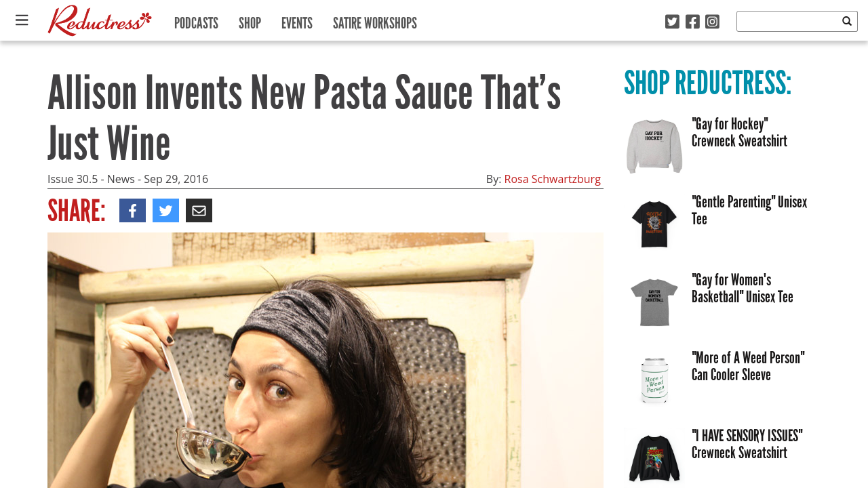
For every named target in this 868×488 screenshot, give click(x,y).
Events (297, 20)
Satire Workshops (375, 20)
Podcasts (196, 20)
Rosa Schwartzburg (553, 179)
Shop (250, 20)
